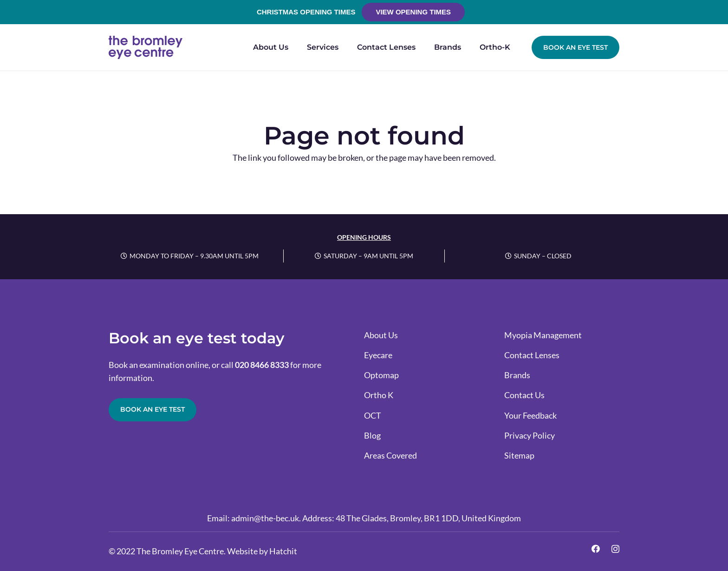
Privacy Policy (530, 435)
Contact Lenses (532, 355)
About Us (381, 335)
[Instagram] (615, 549)
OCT (373, 415)
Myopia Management (543, 335)
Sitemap (519, 455)
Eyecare (378, 355)
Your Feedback (530, 415)
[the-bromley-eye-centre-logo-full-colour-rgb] (146, 47)
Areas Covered (390, 455)
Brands (517, 375)
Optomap (381, 375)
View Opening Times (413, 12)
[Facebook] (596, 549)
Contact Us (524, 395)
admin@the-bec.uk (265, 518)
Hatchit (283, 551)
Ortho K (379, 395)
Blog (372, 435)
